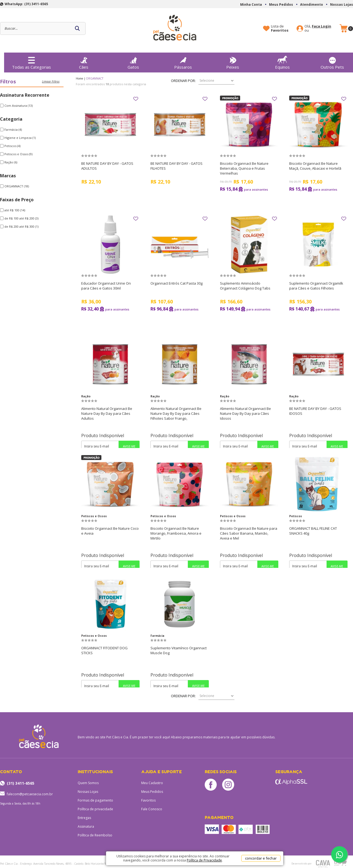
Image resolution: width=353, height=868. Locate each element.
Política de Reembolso (95, 835)
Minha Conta (251, 4)
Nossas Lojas (342, 4)
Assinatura (86, 826)
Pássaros (183, 62)
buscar (77, 28)
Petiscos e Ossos (94, 516)
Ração (86, 396)
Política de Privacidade (204, 860)
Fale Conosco (152, 809)
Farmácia (157, 636)
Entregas (84, 818)
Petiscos (296, 516)
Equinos (282, 61)
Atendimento (312, 4)
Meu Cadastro (152, 783)
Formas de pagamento (95, 800)
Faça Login (322, 26)
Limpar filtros (51, 81)
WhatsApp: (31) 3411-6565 (26, 4)
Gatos (133, 62)
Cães (84, 62)
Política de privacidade (95, 809)
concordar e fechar (261, 858)
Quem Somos (88, 783)
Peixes (233, 62)
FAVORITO (136, 99)
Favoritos (148, 800)
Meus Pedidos (281, 4)
